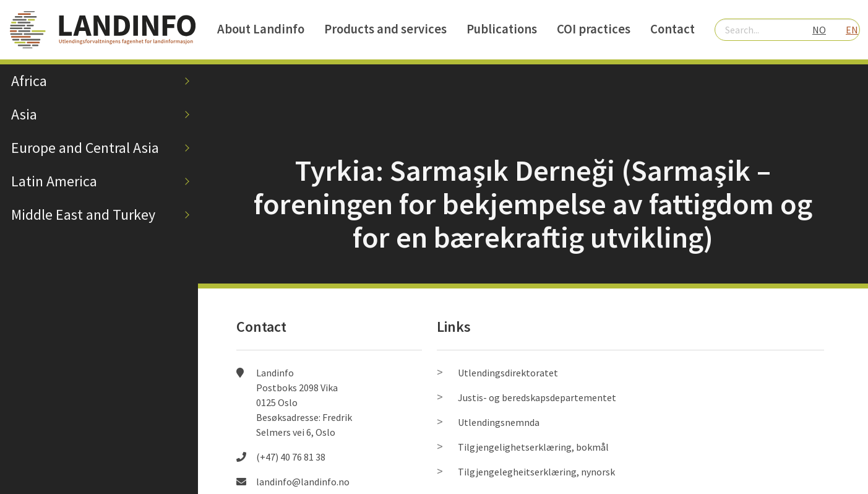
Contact (672, 29)
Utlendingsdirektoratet (508, 373)
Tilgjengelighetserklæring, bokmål (533, 447)
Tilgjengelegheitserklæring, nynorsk (536, 472)
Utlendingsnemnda (499, 422)
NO (819, 30)
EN (852, 30)
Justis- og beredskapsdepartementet (537, 397)
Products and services (385, 29)
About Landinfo (261, 29)
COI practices (594, 29)
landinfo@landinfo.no (303, 482)
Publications (502, 29)
